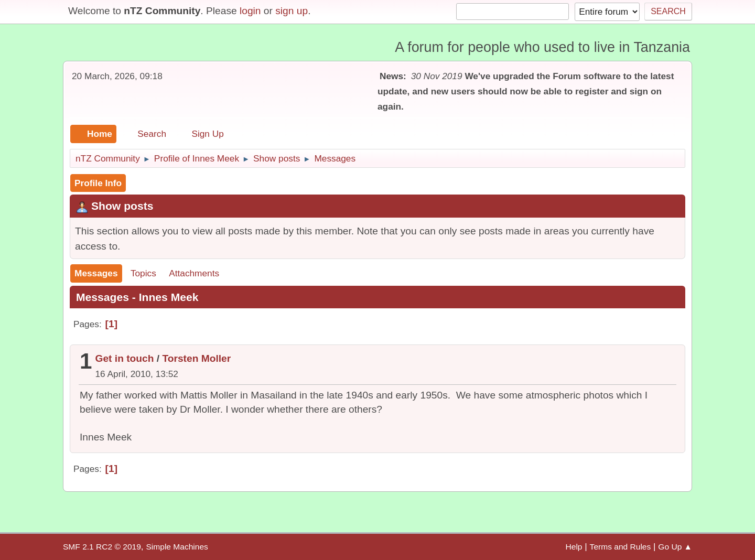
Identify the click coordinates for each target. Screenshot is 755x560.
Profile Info (98, 183)
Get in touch (125, 358)
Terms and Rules (621, 547)
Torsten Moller (196, 358)
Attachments (194, 273)
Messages (96, 273)
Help (574, 547)
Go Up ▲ (675, 547)
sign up (292, 11)
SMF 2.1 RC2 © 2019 (102, 547)
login (250, 11)
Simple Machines (177, 547)
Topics (143, 273)
